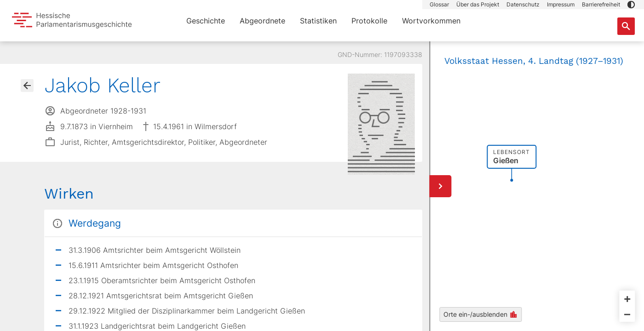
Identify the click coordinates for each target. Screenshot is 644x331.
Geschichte (206, 21)
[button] (631, 5)
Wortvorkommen (431, 21)
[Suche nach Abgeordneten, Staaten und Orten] (626, 26)
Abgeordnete (262, 21)
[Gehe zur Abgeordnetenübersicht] (27, 86)
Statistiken (318, 21)
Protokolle (369, 21)
